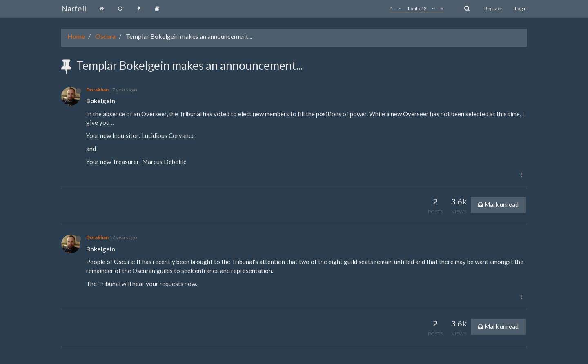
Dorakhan (97, 90)
